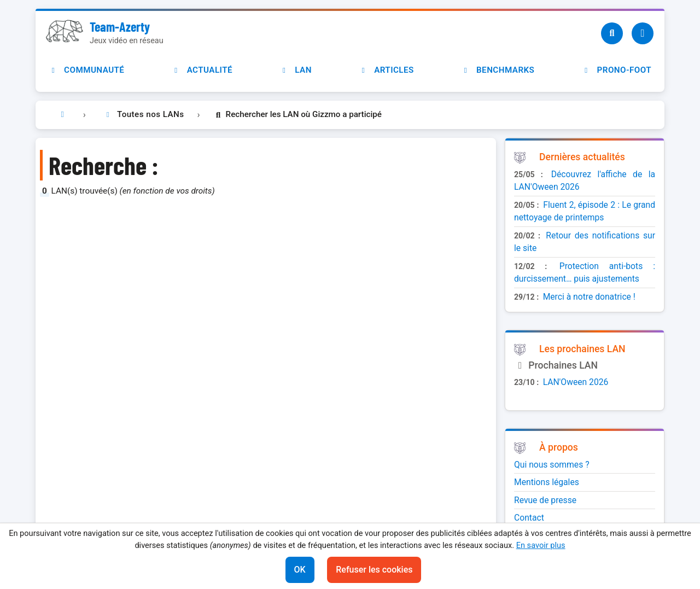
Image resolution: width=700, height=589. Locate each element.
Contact (529, 518)
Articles (386, 70)
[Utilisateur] (643, 33)
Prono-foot (616, 70)
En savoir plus (541, 545)
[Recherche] (612, 33)
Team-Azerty (120, 27)
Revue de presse (545, 500)
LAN (296, 70)
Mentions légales (547, 482)
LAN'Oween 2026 (576, 382)
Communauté (86, 70)
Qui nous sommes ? (552, 465)
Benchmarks (498, 70)
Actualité (202, 70)
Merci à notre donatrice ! (589, 297)
